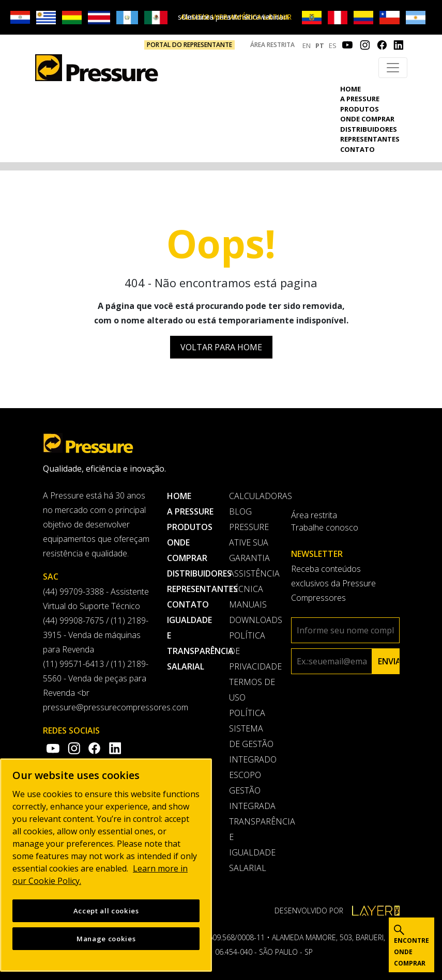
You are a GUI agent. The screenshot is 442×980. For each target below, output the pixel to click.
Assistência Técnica (252, 581)
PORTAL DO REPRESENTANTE (189, 45)
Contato (357, 149)
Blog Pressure (249, 519)
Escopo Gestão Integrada (252, 790)
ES (333, 45)
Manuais (248, 604)
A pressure (360, 99)
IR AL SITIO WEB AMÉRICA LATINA (236, 17)
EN (307, 45)
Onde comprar (367, 119)
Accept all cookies (106, 915)
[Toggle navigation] (393, 68)
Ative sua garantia (249, 550)
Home (350, 89)
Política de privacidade (252, 651)
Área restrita (272, 45)
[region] (106, 870)
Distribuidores (369, 129)
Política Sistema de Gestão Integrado (252, 736)
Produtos (360, 109)
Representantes (370, 139)
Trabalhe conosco (325, 527)
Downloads (252, 620)
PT (320, 45)
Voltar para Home (221, 347)
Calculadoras (252, 496)
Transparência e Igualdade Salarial (252, 845)
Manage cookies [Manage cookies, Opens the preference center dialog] (106, 943)
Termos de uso (252, 690)
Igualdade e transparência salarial (190, 643)
